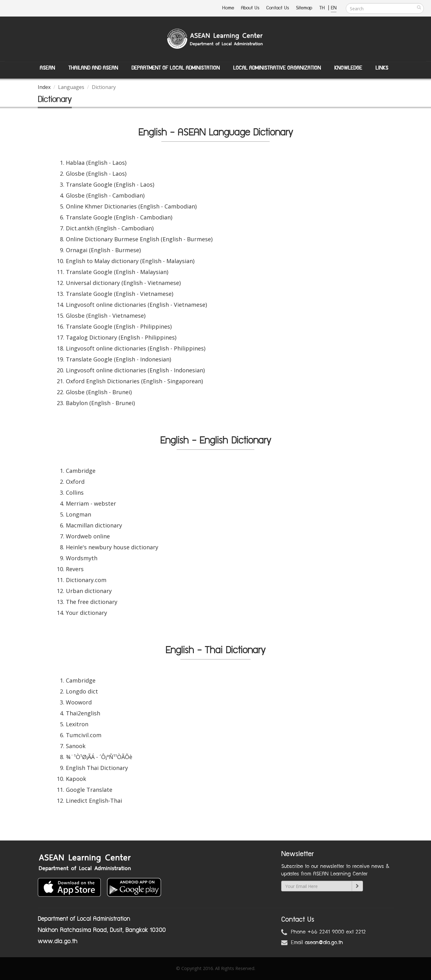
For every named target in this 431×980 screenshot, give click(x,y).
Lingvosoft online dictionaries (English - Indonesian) (135, 370)
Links (382, 68)
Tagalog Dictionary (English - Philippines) (121, 337)
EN (334, 8)
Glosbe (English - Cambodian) (105, 195)
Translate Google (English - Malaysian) (117, 272)
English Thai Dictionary (97, 768)
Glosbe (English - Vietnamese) (106, 316)
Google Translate (89, 790)
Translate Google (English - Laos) (110, 184)
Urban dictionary (89, 591)
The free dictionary (92, 602)
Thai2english (83, 713)
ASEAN (47, 68)
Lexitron (77, 724)
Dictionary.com (86, 580)
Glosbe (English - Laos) (96, 174)
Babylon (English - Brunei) (100, 403)
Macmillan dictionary (94, 525)
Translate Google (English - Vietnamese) (120, 294)
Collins (75, 492)
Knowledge (348, 68)
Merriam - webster (91, 503)
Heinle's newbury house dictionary (112, 547)
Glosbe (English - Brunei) (99, 392)
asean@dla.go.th (324, 943)
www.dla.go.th (58, 941)
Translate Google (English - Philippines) (119, 326)
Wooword (79, 702)
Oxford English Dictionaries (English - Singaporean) (134, 381)
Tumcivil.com (84, 735)
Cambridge (81, 471)
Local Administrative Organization (277, 68)
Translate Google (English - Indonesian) (118, 359)
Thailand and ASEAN (93, 68)
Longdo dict (82, 691)
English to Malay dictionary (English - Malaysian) (130, 261)
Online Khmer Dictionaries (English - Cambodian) (131, 206)
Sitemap (304, 8)
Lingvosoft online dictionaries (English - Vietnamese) (136, 305)
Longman (78, 514)
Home (228, 8)
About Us (250, 8)
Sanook (76, 746)
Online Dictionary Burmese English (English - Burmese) (139, 239)
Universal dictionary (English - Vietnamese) (123, 283)
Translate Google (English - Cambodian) (119, 217)
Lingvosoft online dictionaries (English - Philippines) (136, 348)
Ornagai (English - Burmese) (103, 250)
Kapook (76, 779)
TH (323, 8)
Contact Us (278, 8)
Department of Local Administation (176, 68)
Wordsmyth (82, 558)
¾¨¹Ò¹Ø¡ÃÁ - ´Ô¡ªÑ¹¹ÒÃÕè (99, 757)
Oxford (75, 482)
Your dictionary (86, 613)
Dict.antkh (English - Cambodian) (110, 228)
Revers (75, 569)
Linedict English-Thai (94, 801)
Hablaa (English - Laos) (96, 163)
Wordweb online (88, 536)
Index (44, 87)
